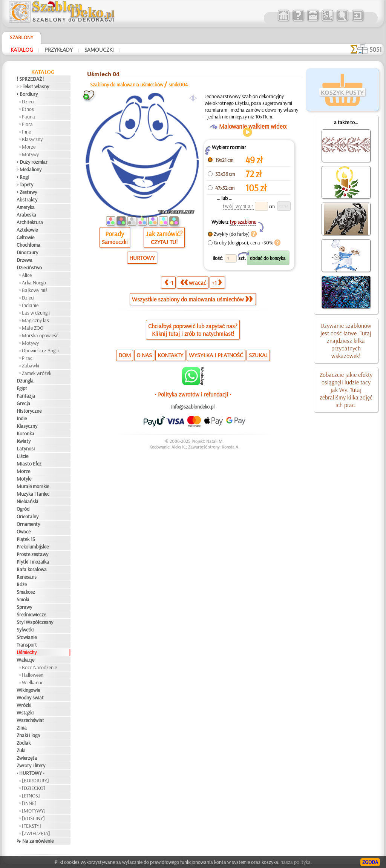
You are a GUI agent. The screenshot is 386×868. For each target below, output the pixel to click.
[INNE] (29, 803)
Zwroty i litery (31, 765)
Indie (22, 418)
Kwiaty (24, 441)
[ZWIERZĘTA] (36, 833)
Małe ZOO (33, 328)
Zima (22, 728)
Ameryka (26, 207)
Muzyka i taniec (33, 494)
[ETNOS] (31, 796)
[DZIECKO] (34, 788)
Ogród (23, 509)
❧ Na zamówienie (35, 841)
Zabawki (31, 366)
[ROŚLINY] (33, 818)
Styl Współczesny (35, 622)
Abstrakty (27, 200)
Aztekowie (27, 230)
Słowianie (27, 637)
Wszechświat (30, 720)
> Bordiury (27, 94)
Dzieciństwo (29, 267)
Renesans (27, 577)
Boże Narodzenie (39, 667)
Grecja (23, 403)
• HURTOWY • (31, 773)
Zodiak (24, 743)
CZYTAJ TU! (164, 242)
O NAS (144, 355)
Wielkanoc (33, 682)
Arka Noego (34, 283)
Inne (26, 132)
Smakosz (26, 592)
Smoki (23, 599)
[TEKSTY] (31, 826)
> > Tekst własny (33, 86)
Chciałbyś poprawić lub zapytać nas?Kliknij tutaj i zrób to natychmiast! (193, 330)
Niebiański (27, 501)
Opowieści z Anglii (40, 350)
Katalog (22, 49)
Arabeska (26, 215)
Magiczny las (35, 320)
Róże (22, 584)
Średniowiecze (31, 615)
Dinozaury (27, 252)
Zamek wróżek (37, 373)
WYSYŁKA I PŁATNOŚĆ (216, 355)
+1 (217, 283)
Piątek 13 (26, 539)
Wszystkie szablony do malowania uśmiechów (192, 299)
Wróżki (24, 705)
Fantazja (26, 396)
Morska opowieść (40, 335)
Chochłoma (28, 245)
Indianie (30, 305)
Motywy (30, 154)
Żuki (21, 750)
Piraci (28, 358)
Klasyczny (32, 139)
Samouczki (99, 49)
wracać (193, 283)
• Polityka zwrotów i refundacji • (193, 394)
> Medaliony (29, 169)
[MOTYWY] (34, 811)
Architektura (30, 222)
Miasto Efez (29, 464)
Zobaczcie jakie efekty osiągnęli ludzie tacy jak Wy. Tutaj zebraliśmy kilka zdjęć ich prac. (346, 390)
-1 (169, 283)
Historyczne (29, 411)
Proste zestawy (32, 554)
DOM (125, 355)
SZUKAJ (258, 355)
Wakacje (25, 660)
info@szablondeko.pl (193, 407)
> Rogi (23, 177)
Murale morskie (33, 486)
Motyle (24, 479)
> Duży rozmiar (32, 162)
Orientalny (28, 516)
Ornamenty (28, 524)
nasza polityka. (296, 862)
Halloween (33, 675)
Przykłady (59, 49)
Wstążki (25, 713)
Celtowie (25, 237)
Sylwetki (25, 630)
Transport (27, 645)
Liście (22, 456)
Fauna (28, 117)
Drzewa (25, 260)
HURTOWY (142, 258)
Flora (27, 124)
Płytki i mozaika (33, 562)
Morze (29, 147)
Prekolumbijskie (33, 547)
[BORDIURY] (35, 780)
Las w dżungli (36, 313)
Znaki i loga (28, 735)
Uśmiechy (27, 652)
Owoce (24, 532)
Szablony (21, 37)
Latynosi (26, 449)
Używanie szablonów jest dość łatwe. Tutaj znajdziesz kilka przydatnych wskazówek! (346, 341)
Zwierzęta (27, 758)
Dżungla (25, 381)
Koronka (25, 433)
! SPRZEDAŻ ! (31, 79)
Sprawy (24, 607)
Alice (27, 275)
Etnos (28, 109)
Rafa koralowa (32, 569)
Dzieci (28, 101)
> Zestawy (27, 192)
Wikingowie (28, 690)
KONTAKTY (170, 355)
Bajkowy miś (35, 290)
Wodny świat (30, 697)
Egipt (22, 388)
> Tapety (25, 184)
